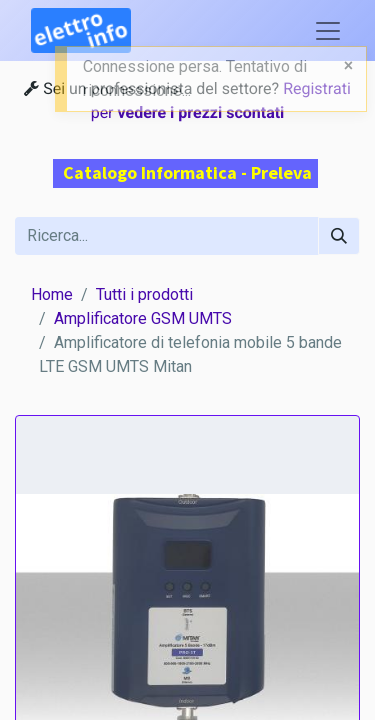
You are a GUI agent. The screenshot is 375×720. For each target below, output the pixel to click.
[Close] (348, 66)
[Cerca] (339, 236)
